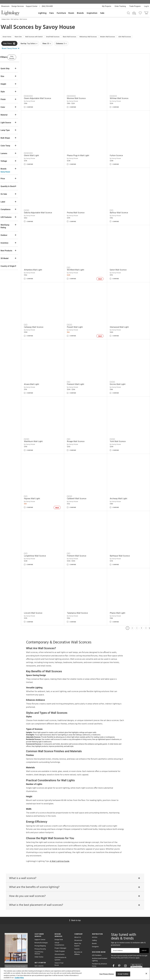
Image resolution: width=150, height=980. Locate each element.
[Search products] (128, 13)
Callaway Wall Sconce (43, 318)
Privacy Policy (116, 937)
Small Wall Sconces (61, 37)
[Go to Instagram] (126, 945)
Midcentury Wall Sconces (103, 37)
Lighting (42, 13)
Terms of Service (130, 937)
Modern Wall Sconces (125, 37)
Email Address (118, 930)
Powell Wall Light (81, 318)
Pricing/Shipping (40, 925)
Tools (57, 956)
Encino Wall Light (121, 372)
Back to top (75, 899)
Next (149, 604)
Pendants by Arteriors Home (99, 944)
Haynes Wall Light (41, 481)
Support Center (32, 6)
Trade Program (135, 6)
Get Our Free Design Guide (16, 945)
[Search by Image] (134, 13)
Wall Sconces (23, 19)
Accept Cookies (123, 974)
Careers (77, 928)
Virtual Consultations (59, 923)
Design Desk (59, 919)
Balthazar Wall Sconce (123, 535)
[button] (11, 54)
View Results (20, 62)
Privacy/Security (40, 928)
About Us (78, 916)
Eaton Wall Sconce (121, 264)
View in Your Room (59, 943)
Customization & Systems (60, 938)
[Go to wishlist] (141, 13)
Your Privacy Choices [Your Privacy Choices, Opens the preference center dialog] (107, 974)
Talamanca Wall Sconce (83, 589)
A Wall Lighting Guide (60, 837)
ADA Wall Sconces (10, 42)
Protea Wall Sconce (82, 209)
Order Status (39, 936)
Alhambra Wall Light (42, 264)
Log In (146, 6)
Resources (58, 959)
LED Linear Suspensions (100, 954)
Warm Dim (21, 37)
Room (71, 13)
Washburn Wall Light (42, 426)
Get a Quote (39, 945)
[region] (75, 974)
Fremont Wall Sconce (82, 535)
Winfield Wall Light (81, 264)
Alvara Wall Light (40, 372)
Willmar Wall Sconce (122, 101)
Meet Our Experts (78, 924)
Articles (95, 916)
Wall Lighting (15, 19)
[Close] (146, 974)
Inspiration (92, 13)
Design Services (18, 6)
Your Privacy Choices (39, 932)
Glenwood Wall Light (122, 318)
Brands (80, 13)
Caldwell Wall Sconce (82, 481)
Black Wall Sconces (81, 37)
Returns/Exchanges (41, 922)
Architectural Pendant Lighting (100, 939)
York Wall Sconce (121, 426)
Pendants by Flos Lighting (98, 950)
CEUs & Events (60, 934)
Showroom (5, 6)
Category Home (5, 19)
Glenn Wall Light (40, 155)
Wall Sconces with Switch (40, 37)
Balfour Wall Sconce (122, 209)
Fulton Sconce (119, 155)
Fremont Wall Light (81, 372)
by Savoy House (38, 104)
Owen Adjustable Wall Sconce (46, 101)
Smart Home (8, 37)
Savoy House (59, 27)
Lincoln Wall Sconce (42, 589)
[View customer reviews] (136, 945)
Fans (52, 13)
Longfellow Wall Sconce (44, 535)
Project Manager (60, 927)
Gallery (94, 920)
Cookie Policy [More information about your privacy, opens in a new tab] (19, 978)
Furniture (61, 13)
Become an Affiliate (78, 932)
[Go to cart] (146, 12)
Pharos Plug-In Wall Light (84, 155)
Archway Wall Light (121, 481)
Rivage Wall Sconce (82, 426)
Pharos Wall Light (121, 589)
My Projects (107, 6)
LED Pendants (97, 934)
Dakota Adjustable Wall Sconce (47, 209)
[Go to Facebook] (114, 945)
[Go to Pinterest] (120, 945)
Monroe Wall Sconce (82, 101)
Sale (102, 13)
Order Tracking (120, 6)
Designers (95, 926)
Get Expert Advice (41, 948)
